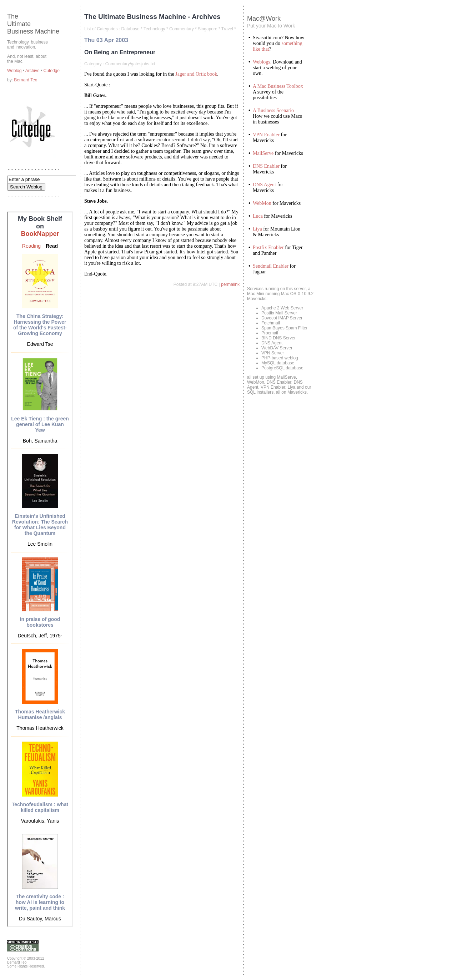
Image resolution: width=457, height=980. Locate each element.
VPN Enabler (266, 135)
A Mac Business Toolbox (278, 86)
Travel (227, 29)
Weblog (15, 71)
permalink (230, 284)
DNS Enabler (266, 166)
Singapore (208, 29)
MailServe (263, 153)
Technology (154, 29)
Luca (258, 216)
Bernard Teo (26, 80)
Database (130, 29)
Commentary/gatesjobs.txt (130, 64)
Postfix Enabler (268, 247)
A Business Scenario (273, 110)
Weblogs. (262, 62)
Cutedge (52, 71)
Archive (33, 71)
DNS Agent (264, 185)
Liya (257, 229)
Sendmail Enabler (271, 266)
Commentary (182, 29)
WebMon (262, 203)
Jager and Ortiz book (196, 74)
